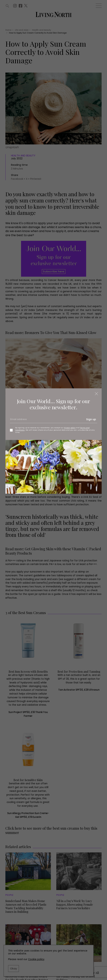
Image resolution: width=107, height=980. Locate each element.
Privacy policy (70, 428)
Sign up (91, 419)
